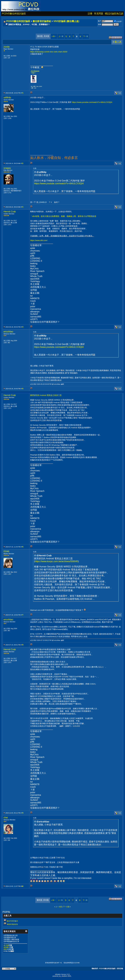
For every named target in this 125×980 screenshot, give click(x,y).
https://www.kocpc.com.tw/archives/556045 (56, 561)
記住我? (118, 21)
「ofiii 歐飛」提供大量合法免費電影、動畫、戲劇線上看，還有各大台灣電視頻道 (63, 216)
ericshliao (8, 332)
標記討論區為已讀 (114, 14)
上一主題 (59, 907)
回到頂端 (120, 969)
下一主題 (66, 907)
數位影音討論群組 (42, 21)
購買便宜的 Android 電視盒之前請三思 (46, 395)
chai (6, 818)
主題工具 (117, 42)
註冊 (90, 14)
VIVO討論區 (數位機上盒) (66, 21)
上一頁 (61, 36)
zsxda (7, 47)
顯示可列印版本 (12, 921)
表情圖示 (7, 947)
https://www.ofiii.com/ (39, 240)
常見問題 (99, 14)
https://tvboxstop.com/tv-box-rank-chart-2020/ (49, 52)
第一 (54, 36)
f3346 (6, 551)
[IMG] (5, 949)
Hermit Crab (10, 212)
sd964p (7, 98)
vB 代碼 (6, 945)
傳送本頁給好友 (12, 924)
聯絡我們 (95, 969)
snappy (7, 168)
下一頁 (86, 36)
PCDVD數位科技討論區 (14, 14)
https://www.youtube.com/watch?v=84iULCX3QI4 (92, 102)
